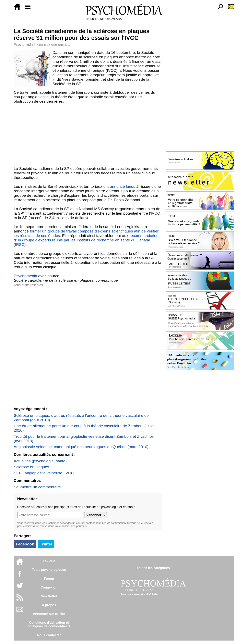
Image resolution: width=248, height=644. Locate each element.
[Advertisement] (88, 136)
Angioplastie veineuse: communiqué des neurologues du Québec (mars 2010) (81, 447)
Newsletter (49, 596)
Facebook (25, 544)
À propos (49, 605)
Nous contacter (49, 635)
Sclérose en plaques (32, 467)
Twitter (46, 544)
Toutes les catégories (153, 568)
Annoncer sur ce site (49, 614)
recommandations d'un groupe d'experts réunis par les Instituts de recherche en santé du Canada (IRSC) (87, 240)
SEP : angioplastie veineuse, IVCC (44, 473)
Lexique (49, 561)
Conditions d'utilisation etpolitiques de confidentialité (49, 624)
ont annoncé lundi (119, 186)
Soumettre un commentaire (37, 487)
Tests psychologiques (49, 570)
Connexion (49, 587)
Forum (49, 579)
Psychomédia (24, 45)
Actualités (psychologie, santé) (40, 461)
